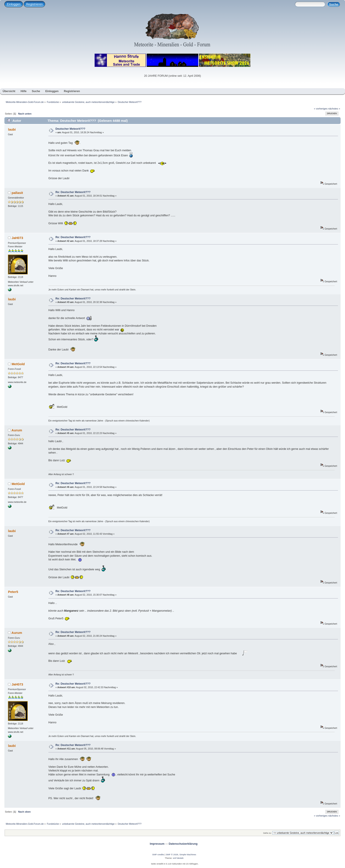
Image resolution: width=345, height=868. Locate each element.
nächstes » (334, 109)
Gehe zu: (267, 833)
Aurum (17, 430)
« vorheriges (321, 109)
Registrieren (34, 4)
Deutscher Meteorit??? (70, 129)
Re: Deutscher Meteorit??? (73, 192)
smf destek (178, 858)
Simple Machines (188, 854)
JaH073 (17, 238)
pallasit (17, 193)
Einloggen (14, 4)
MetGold (18, 364)
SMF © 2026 (172, 854)
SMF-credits (158, 854)
